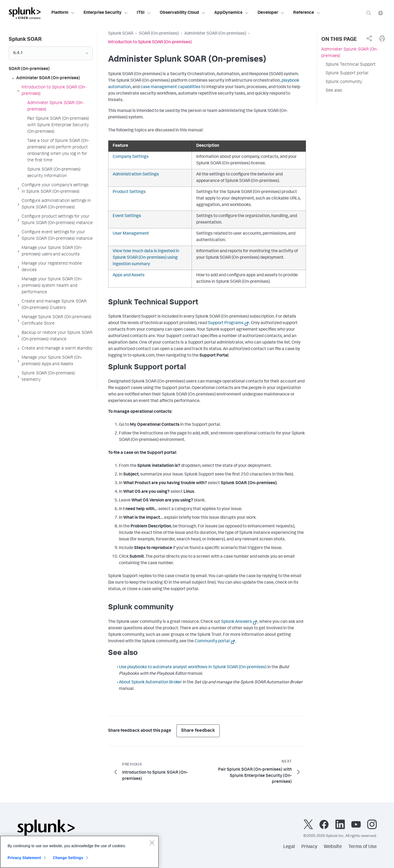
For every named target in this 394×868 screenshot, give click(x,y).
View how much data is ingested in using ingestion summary (146, 258)
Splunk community (344, 82)
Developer (271, 13)
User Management (131, 234)
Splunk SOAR (121, 34)
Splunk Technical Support (351, 65)
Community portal (212, 641)
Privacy (309, 847)
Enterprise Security (106, 13)
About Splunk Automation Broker (150, 683)
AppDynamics (232, 13)
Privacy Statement (24, 861)
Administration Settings (136, 175)
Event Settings (127, 216)
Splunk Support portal (347, 74)
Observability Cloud (183, 13)
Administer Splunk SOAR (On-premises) (350, 53)
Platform (63, 13)
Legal (289, 847)
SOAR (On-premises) (159, 34)
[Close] (152, 846)
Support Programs (226, 323)
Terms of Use (363, 847)
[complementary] (369, 38)
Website (333, 847)
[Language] (380, 13)
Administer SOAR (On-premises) (215, 34)
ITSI (144, 13)
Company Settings (131, 157)
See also (334, 91)
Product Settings (129, 192)
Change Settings (68, 861)
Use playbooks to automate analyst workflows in (193, 667)
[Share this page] (369, 38)
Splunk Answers (236, 622)
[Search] (369, 13)
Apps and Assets (129, 275)
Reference (307, 13)
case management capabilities (171, 87)
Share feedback (198, 731)
